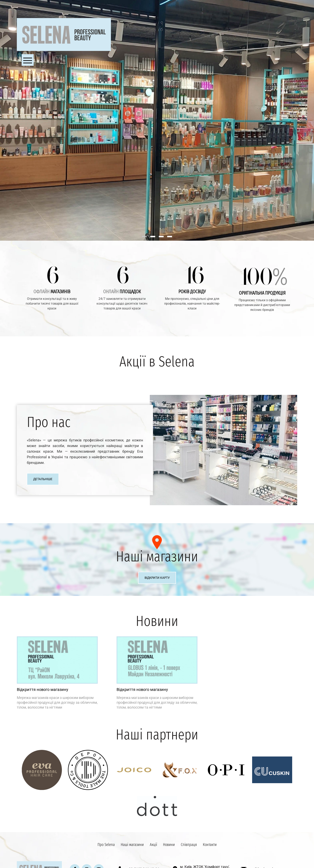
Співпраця (189, 845)
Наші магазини (132, 845)
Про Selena (106, 845)
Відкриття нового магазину (42, 690)
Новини (169, 845)
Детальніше (43, 479)
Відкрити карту (157, 578)
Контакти (210, 845)
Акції (153, 845)
